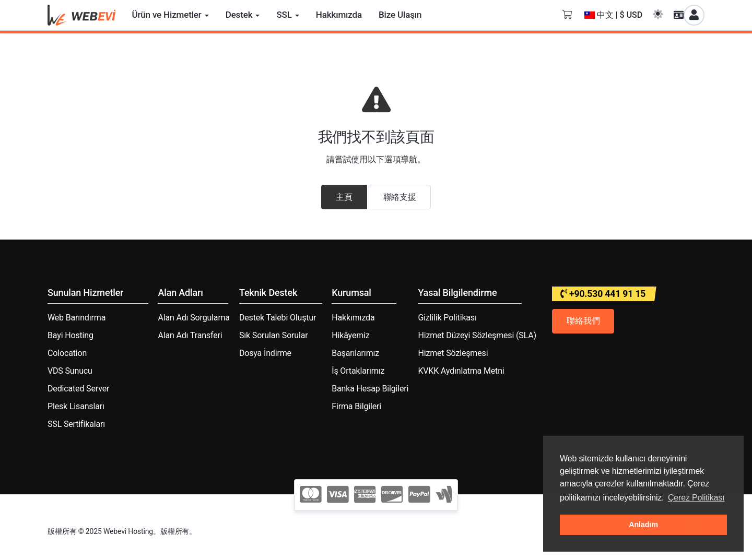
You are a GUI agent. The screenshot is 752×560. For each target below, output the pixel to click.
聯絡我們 (583, 321)
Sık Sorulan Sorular (274, 335)
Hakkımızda (353, 318)
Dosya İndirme (265, 353)
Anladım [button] (643, 525)
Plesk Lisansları (76, 406)
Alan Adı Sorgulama (193, 318)
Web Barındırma (77, 318)
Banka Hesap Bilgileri (370, 389)
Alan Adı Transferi (190, 335)
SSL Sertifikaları (76, 424)
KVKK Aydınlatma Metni (461, 371)
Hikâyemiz (350, 335)
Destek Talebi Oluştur (278, 318)
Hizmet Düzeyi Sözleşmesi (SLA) (477, 335)
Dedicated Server (78, 389)
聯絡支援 (400, 197)
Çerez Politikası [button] (696, 498)
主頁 (344, 197)
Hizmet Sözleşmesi (453, 353)
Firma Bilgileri (356, 406)
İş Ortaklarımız (358, 371)
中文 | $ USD (614, 15)
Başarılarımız (355, 353)
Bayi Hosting (70, 335)
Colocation (67, 353)
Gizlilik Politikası (447, 318)
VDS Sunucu (70, 371)
